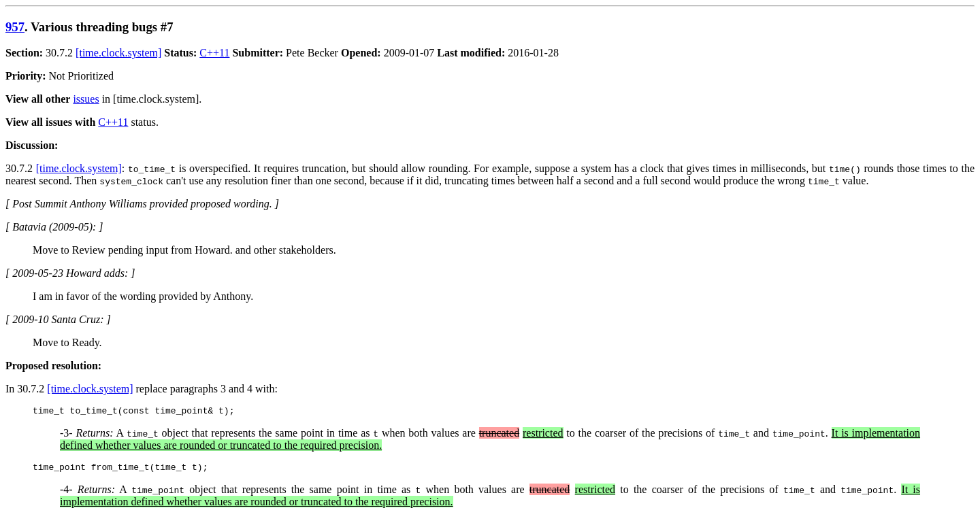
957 (15, 27)
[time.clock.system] (118, 53)
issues (86, 99)
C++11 (214, 53)
